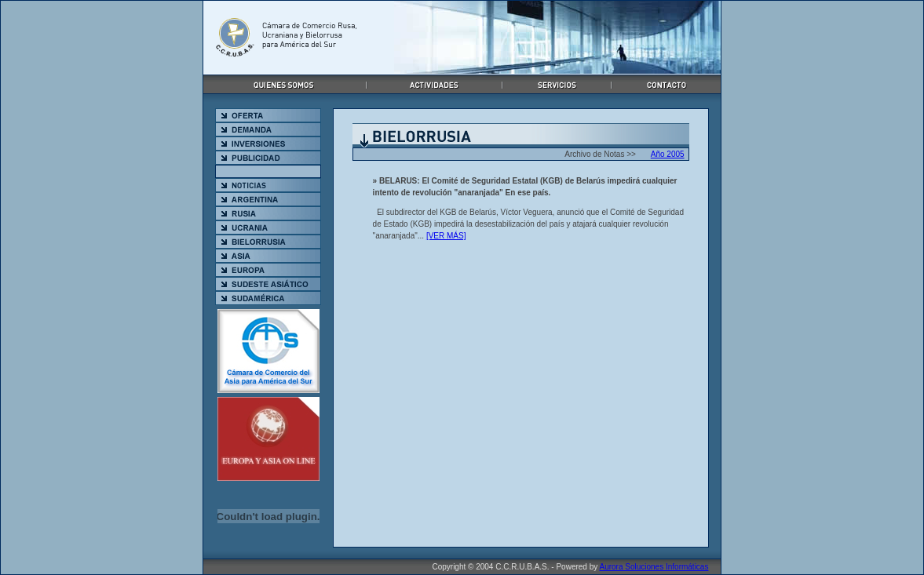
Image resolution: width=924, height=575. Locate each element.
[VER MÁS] (446, 236)
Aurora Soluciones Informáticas (654, 567)
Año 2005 (668, 154)
